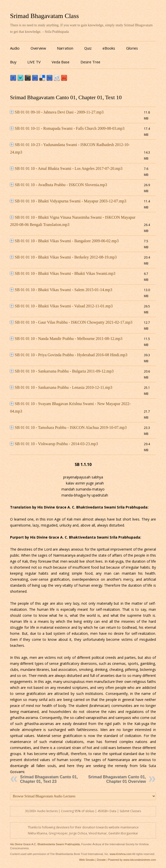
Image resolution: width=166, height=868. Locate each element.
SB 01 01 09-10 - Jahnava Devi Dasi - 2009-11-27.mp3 (57, 112)
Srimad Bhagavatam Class (44, 16)
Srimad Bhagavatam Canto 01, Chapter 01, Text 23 (49, 779)
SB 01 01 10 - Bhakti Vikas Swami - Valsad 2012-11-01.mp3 (61, 306)
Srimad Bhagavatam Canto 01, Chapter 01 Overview (117, 779)
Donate (101, 860)
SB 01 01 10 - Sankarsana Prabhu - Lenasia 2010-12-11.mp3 (61, 387)
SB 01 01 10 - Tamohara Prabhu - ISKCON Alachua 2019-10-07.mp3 (68, 427)
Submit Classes (130, 811)
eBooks (109, 48)
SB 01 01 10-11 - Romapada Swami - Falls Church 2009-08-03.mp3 (67, 128)
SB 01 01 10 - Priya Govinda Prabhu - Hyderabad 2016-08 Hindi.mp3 (69, 355)
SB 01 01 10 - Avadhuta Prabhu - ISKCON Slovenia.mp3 (59, 185)
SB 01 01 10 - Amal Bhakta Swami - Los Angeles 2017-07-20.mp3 (66, 168)
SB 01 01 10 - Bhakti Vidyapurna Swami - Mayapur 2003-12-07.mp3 (68, 201)
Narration (65, 48)
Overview (38, 48)
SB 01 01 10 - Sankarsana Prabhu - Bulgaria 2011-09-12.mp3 (62, 371)
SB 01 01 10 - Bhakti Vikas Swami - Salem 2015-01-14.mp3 (61, 290)
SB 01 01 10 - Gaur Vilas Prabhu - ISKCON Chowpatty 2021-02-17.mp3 (71, 322)
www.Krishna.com (120, 854)
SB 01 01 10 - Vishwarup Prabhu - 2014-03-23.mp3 (54, 444)
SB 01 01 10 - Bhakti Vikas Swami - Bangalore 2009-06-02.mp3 (64, 241)
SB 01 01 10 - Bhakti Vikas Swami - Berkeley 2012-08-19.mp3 (63, 257)
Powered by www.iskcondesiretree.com (132, 860)
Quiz (88, 48)
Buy (13, 62)
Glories (132, 48)
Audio (15, 48)
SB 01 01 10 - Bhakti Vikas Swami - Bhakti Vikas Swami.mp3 (63, 273)
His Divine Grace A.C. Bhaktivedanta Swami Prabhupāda (45, 844)
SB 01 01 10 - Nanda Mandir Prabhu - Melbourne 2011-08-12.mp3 (66, 339)
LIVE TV (34, 62)
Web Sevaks (87, 860)
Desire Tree (90, 62)
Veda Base (61, 62)
